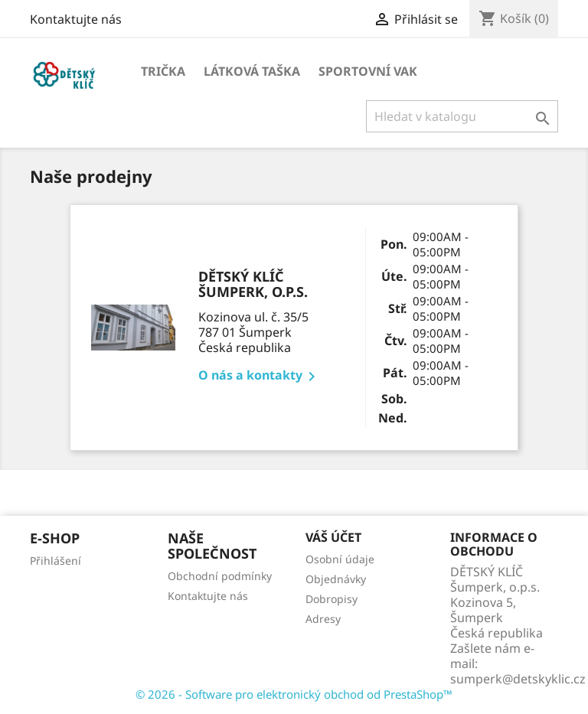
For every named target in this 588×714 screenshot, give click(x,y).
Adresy (323, 619)
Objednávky (336, 579)
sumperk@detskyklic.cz (518, 679)
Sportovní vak (368, 71)
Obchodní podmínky (220, 576)
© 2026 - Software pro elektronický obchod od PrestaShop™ (294, 694)
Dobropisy (332, 599)
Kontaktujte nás (76, 19)
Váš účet (333, 537)
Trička (163, 71)
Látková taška (252, 71)
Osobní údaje (340, 559)
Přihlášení (56, 561)
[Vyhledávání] (462, 116)
